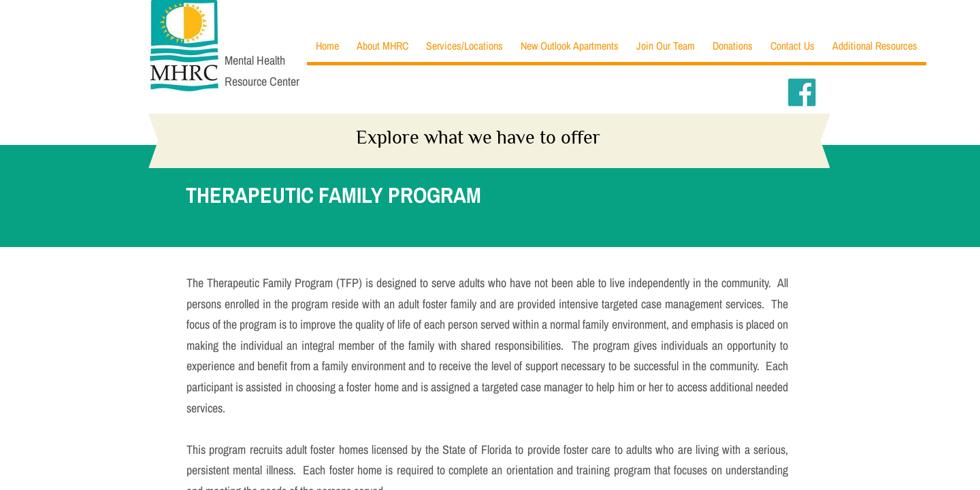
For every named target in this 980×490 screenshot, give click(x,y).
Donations (733, 46)
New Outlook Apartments (570, 46)
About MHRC (382, 46)
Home (327, 46)
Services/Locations (464, 46)
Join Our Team (666, 46)
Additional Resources (875, 46)
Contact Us (793, 46)
